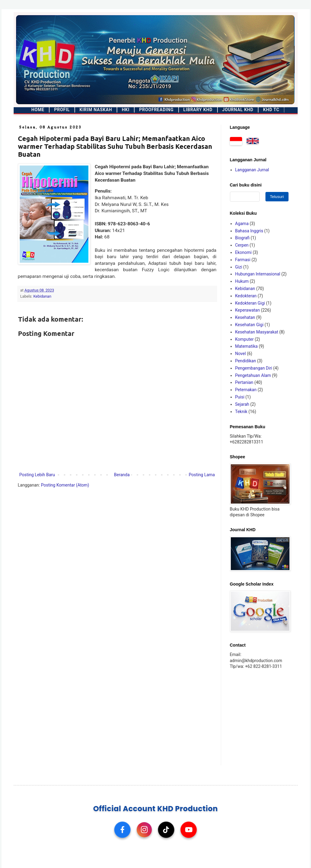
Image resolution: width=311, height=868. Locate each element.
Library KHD (198, 110)
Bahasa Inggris (249, 231)
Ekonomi (243, 252)
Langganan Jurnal (252, 170)
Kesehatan (245, 317)
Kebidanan (42, 296)
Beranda (122, 475)
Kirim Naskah (96, 110)
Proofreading (156, 110)
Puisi (240, 397)
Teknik (241, 412)
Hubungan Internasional (258, 274)
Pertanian (244, 382)
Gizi (239, 267)
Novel (240, 354)
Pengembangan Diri (254, 368)
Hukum (242, 281)
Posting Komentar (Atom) (65, 485)
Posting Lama (202, 475)
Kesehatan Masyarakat (257, 332)
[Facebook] (122, 830)
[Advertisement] (268, 717)
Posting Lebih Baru (37, 475)
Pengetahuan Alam (253, 375)
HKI (126, 110)
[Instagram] (144, 830)
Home (38, 110)
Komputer (244, 339)
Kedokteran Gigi (250, 303)
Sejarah (242, 404)
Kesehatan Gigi (249, 325)
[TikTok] (166, 830)
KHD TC (271, 110)
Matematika (246, 346)
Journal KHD (238, 110)
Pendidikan (246, 361)
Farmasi (243, 260)
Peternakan (246, 390)
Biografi (242, 238)
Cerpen (242, 245)
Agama (242, 224)
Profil (62, 110)
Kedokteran (246, 296)
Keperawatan (247, 310)
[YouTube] (189, 830)
